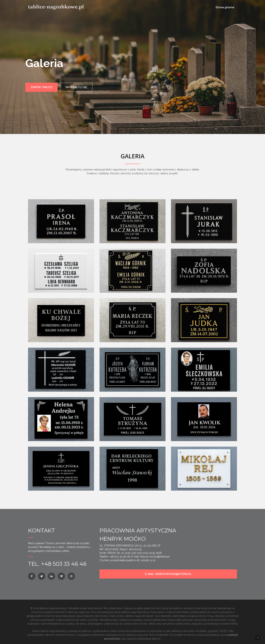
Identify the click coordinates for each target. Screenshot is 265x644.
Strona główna (225, 7)
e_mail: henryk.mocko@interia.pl (168, 574)
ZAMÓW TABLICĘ (41, 87)
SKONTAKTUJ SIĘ (76, 87)
